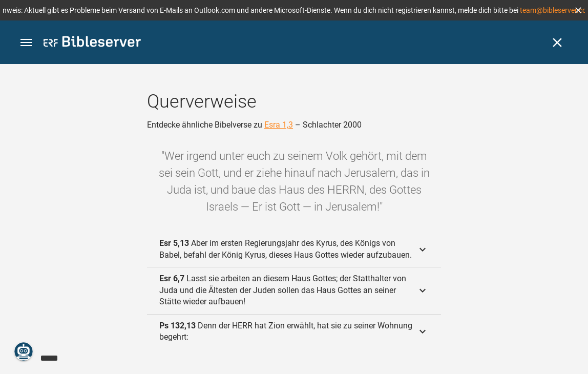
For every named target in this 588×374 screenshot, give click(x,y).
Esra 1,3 (279, 125)
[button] (578, 10)
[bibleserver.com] (92, 43)
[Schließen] (557, 43)
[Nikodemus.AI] (24, 351)
